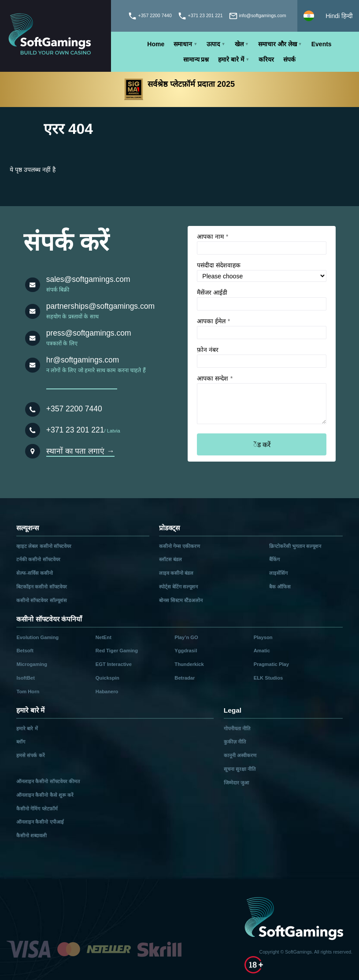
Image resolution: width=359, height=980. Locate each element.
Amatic (262, 651)
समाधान (183, 44)
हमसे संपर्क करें (30, 755)
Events (322, 44)
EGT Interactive (114, 664)
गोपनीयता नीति (237, 729)
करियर (266, 59)
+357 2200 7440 (74, 409)
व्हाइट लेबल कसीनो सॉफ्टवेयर (44, 546)
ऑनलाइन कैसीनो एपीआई (40, 822)
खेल (239, 44)
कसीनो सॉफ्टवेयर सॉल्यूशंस (41, 600)
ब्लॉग (21, 742)
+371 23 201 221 (75, 430)
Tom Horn (28, 692)
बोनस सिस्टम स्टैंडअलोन (181, 600)
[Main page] (56, 36)
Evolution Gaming (37, 637)
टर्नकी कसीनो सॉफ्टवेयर (38, 559)
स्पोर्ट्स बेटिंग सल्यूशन (178, 587)
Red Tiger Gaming (117, 651)
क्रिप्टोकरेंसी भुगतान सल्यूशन (295, 546)
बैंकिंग (274, 559)
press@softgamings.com (89, 333)
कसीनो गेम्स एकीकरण (179, 546)
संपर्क (289, 59)
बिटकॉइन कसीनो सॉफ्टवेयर (41, 587)
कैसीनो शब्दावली (31, 836)
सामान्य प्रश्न (196, 59)
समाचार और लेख (278, 44)
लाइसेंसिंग (278, 573)
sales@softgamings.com (88, 279)
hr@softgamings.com (83, 360)
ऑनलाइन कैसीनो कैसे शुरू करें (45, 795)
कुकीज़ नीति (235, 742)
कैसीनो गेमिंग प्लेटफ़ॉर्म (37, 809)
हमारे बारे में (231, 59)
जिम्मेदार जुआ (236, 783)
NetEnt (104, 637)
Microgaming (32, 664)
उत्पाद (213, 44)
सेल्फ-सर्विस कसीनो (35, 573)
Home (156, 44)
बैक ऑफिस (280, 587)
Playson (263, 637)
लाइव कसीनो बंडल (176, 573)
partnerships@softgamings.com (100, 306)
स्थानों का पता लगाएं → (80, 451)
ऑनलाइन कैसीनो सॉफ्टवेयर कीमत (48, 781)
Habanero (107, 692)
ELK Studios (268, 678)
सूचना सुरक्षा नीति (240, 769)
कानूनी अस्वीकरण (240, 755)
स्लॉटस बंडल (170, 559)
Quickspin (107, 678)
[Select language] (328, 16)
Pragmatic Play (271, 664)
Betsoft (25, 651)
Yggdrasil (186, 651)
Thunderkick (189, 664)
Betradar (185, 678)
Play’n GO (186, 637)
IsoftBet (26, 678)
